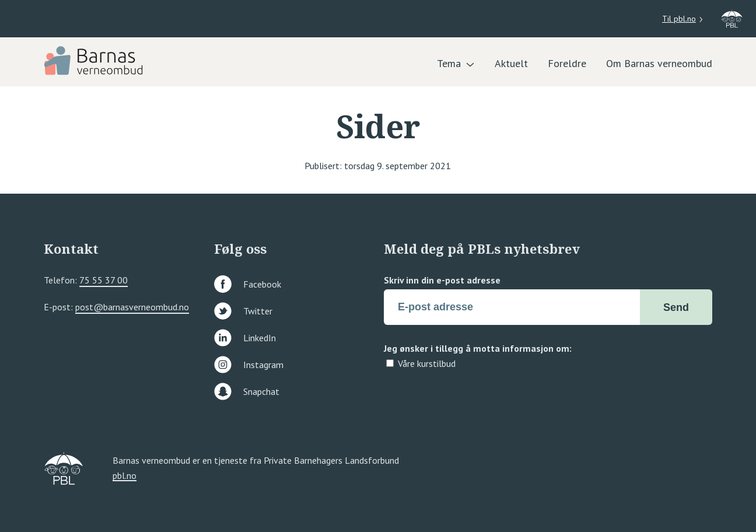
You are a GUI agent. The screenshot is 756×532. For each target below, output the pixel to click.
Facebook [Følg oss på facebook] (248, 284)
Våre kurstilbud (427, 363)
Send (676, 307)
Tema (449, 63)
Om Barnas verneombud (659, 63)
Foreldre (567, 63)
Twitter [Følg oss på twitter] (243, 311)
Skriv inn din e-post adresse (442, 280)
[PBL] (95, 60)
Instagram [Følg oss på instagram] (249, 365)
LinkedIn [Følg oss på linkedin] (245, 338)
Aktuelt (511, 63)
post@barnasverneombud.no (132, 307)
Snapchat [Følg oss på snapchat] (247, 391)
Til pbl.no (679, 19)
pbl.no (125, 476)
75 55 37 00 (104, 280)
